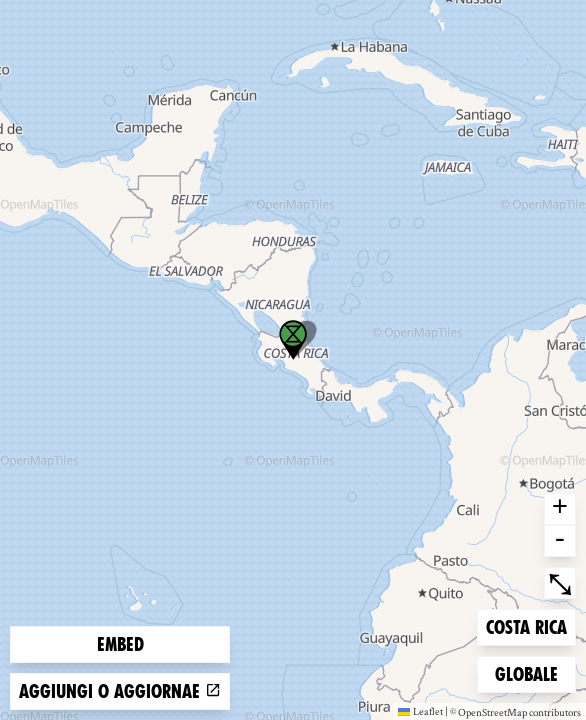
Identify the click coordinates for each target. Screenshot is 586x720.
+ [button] (560, 509)
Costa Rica (526, 625)
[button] (293, 340)
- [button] (560, 541)
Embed (120, 644)
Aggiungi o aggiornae (120, 691)
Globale (527, 672)
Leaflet (420, 711)
